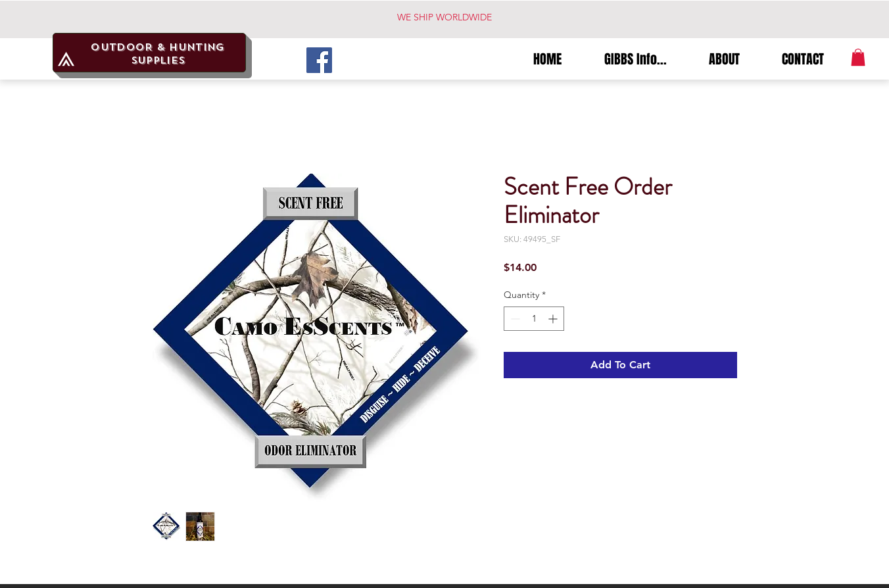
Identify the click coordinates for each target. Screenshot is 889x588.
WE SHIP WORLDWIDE (445, 17)
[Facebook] (319, 60)
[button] (858, 57)
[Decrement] (514, 319)
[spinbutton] (534, 319)
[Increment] (554, 319)
